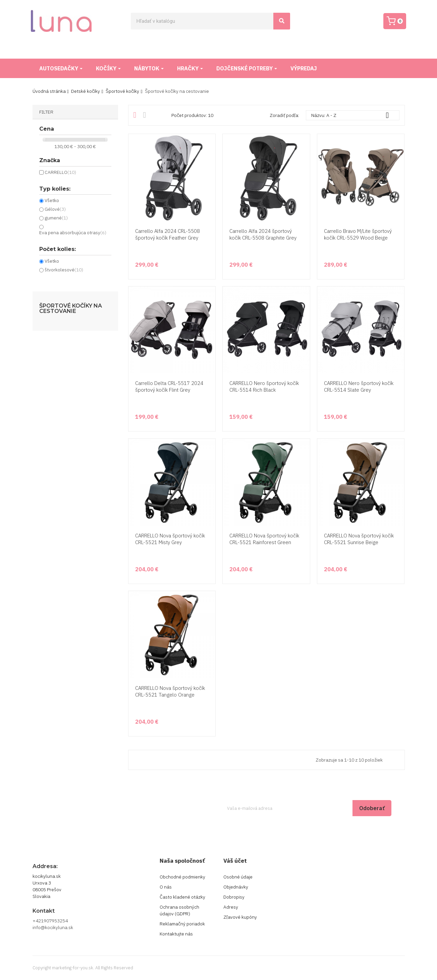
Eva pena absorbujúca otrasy (73, 233)
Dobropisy (234, 897)
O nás (166, 887)
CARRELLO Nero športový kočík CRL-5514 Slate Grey (359, 386)
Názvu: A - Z (353, 115)
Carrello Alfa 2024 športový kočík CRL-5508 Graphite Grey (263, 234)
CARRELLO (60, 172)
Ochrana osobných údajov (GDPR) (179, 910)
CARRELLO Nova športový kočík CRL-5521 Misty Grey (170, 539)
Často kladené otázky (182, 897)
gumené (56, 218)
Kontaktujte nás (176, 934)
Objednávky (236, 887)
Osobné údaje (238, 877)
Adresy (231, 907)
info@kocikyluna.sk (53, 927)
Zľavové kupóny (240, 917)
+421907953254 (50, 921)
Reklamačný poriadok (182, 924)
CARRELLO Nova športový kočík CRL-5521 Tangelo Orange (170, 691)
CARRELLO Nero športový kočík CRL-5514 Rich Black (264, 386)
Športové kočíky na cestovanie (71, 309)
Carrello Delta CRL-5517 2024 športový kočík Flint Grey (169, 386)
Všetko (52, 200)
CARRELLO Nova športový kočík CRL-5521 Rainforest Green (264, 539)
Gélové (55, 209)
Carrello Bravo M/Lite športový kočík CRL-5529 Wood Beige (358, 234)
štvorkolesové (64, 270)
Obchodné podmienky (182, 877)
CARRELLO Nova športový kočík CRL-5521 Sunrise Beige (359, 539)
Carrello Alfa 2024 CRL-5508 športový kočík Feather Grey (168, 234)
